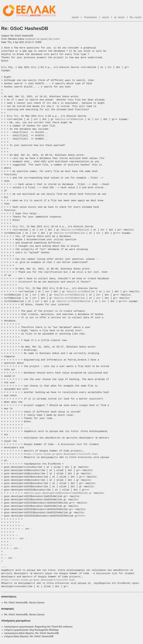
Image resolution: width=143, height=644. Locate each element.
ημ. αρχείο (119, 17)
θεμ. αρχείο (136, 17)
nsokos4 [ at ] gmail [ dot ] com (42, 39)
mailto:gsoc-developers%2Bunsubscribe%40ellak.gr (59, 493)
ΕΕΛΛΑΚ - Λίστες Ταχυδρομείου (31, 11)
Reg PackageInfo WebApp (44, 630)
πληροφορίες (90, 17)
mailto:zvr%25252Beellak (74, 301)
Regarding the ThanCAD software (54, 627)
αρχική (75, 17)
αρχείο (106, 17)
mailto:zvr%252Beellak (70, 233)
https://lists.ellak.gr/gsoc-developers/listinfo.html (61, 454)
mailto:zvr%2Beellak (70, 119)
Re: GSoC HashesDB (16, 603)
